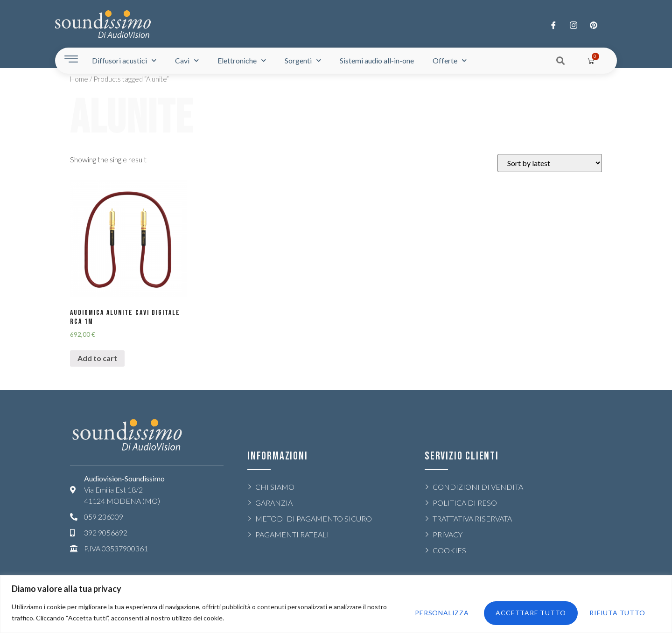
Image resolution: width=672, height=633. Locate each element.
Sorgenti (303, 60)
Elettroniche (242, 60)
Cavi (187, 60)
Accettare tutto (612, 612)
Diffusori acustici (124, 60)
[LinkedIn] (594, 25)
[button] (561, 60)
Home (79, 79)
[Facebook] (553, 25)
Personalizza (435, 612)
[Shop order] (550, 163)
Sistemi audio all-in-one (377, 60)
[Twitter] (574, 25)
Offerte (450, 60)
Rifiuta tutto (520, 612)
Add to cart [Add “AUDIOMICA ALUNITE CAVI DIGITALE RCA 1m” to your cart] (97, 358)
